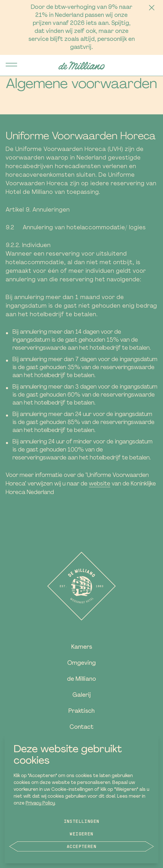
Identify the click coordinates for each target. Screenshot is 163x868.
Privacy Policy (40, 803)
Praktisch (81, 711)
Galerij (82, 695)
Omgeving (81, 663)
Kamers (82, 647)
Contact (81, 727)
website (100, 484)
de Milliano (81, 679)
